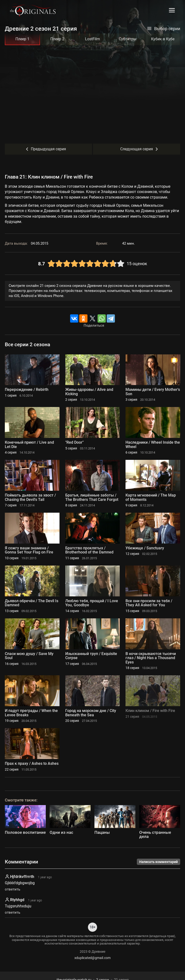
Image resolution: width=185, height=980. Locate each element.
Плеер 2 (57, 39)
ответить (13, 889)
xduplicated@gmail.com (92, 958)
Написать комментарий (159, 862)
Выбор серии (164, 29)
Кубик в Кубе (163, 39)
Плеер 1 (22, 39)
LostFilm (92, 39)
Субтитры (128, 39)
